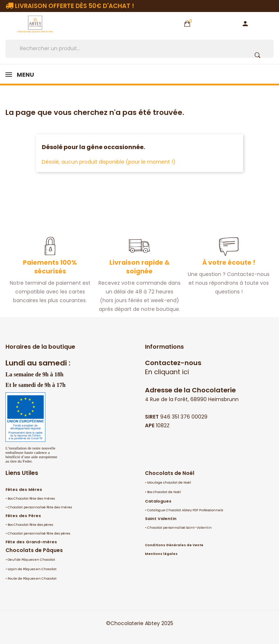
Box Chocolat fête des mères (31, 499)
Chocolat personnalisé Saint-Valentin (179, 528)
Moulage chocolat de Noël (169, 483)
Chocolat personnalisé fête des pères (39, 533)
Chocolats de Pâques (34, 550)
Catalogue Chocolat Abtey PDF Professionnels (185, 510)
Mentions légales (161, 554)
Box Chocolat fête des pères (30, 525)
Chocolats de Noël (170, 473)
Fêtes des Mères (24, 489)
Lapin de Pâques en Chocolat (32, 569)
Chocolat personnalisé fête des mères (40, 507)
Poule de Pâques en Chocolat (32, 579)
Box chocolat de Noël (164, 492)
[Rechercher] (139, 49)
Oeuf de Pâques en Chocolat (31, 560)
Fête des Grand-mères (31, 542)
